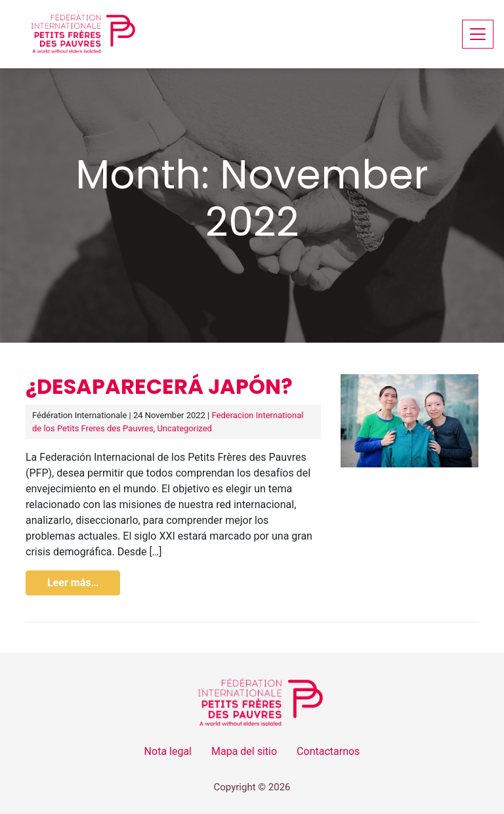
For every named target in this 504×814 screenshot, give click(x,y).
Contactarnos (328, 751)
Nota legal (168, 751)
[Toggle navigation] (478, 34)
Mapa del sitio (244, 751)
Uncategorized (184, 428)
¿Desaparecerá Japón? (159, 386)
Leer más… (73, 583)
